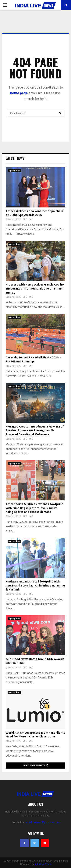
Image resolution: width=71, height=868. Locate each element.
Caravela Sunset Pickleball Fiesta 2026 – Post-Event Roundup (33, 360)
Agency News (14, 171)
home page (19, 93)
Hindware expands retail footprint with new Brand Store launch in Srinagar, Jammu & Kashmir (35, 586)
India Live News (43, 864)
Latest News (15, 158)
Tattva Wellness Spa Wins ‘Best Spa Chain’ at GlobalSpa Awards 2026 (35, 213)
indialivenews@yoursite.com (43, 822)
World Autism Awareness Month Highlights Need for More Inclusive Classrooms (35, 735)
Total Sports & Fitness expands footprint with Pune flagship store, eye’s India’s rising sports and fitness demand (34, 508)
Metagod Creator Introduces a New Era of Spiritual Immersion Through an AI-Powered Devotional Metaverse (35, 431)
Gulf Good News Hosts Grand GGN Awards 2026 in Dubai (35, 661)
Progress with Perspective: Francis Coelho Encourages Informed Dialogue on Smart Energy (35, 289)
